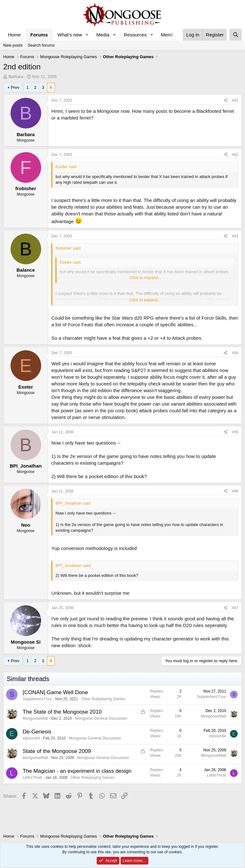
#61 (235, 100)
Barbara (16, 77)
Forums (39, 35)
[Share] (226, 101)
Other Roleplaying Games (103, 699)
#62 (235, 155)
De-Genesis (37, 732)
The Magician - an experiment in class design (77, 771)
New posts (13, 45)
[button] (87, 35)
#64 (235, 353)
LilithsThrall (32, 778)
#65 (235, 432)
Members (171, 35)
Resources (135, 35)
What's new (70, 35)
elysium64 (31, 738)
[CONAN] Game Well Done (55, 692)
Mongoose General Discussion (101, 718)
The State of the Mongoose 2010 (62, 712)
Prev (15, 87)
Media (103, 35)
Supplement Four (37, 699)
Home (14, 35)
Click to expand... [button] (145, 278)
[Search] (236, 35)
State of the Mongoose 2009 (57, 751)
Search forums (41, 45)
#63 (235, 236)
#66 (235, 491)
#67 (235, 608)
